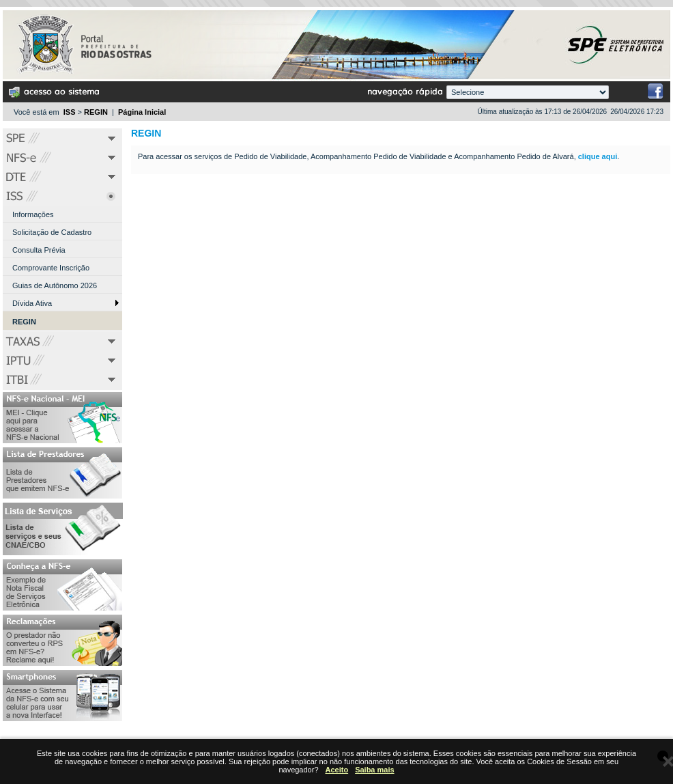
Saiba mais (374, 770)
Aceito (337, 770)
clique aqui (598, 156)
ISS (70, 112)
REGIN (96, 112)
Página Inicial (142, 112)
